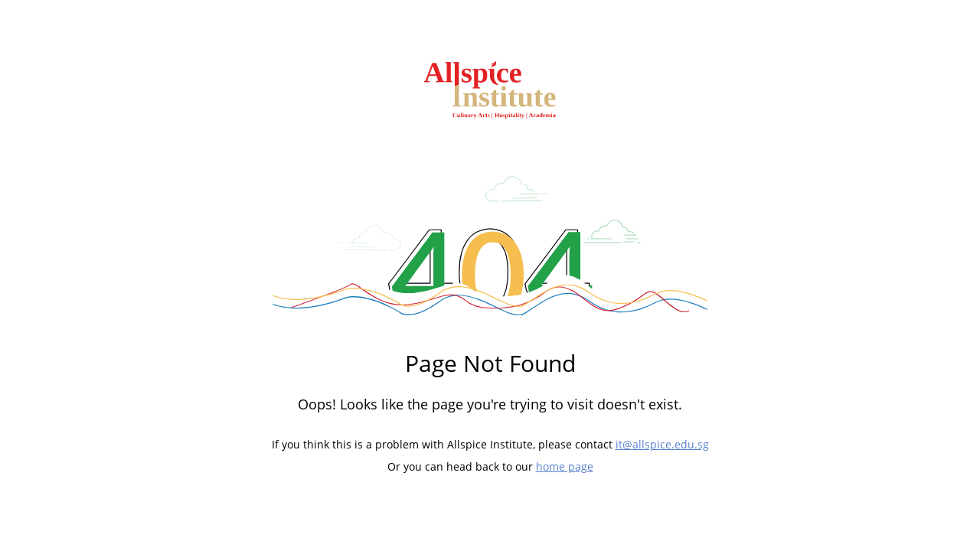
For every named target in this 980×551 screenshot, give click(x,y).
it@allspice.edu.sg (662, 444)
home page (565, 466)
